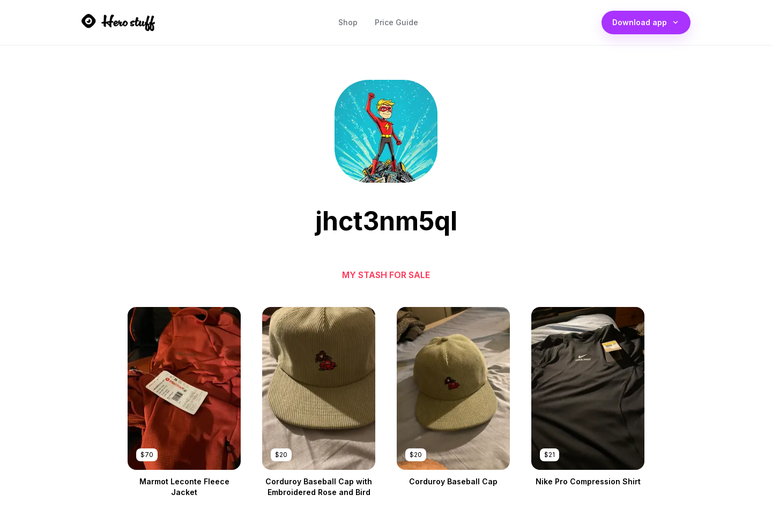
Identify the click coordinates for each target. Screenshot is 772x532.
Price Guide (396, 25)
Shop (348, 25)
